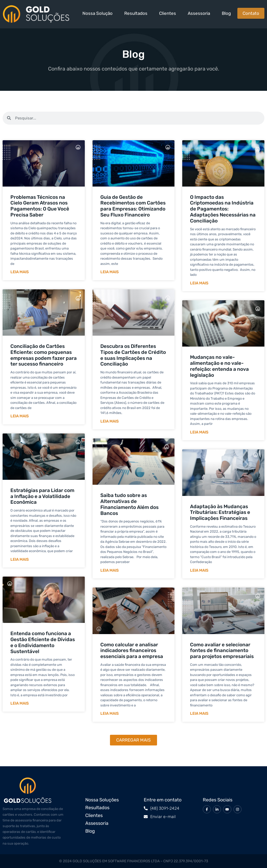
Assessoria (199, 13)
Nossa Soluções (102, 800)
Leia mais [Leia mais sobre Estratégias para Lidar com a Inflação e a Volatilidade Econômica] (20, 559)
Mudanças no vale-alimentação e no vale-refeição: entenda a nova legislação (219, 366)
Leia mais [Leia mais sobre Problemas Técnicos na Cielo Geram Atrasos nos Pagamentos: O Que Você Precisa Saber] (20, 272)
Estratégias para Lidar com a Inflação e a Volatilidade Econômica (42, 496)
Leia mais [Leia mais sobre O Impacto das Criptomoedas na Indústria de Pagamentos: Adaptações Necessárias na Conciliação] (199, 283)
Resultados (136, 13)
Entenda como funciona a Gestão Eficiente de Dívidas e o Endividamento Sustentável (43, 642)
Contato (251, 13)
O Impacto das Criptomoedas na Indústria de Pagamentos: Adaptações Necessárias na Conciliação (223, 209)
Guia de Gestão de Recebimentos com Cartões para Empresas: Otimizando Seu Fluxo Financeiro (133, 206)
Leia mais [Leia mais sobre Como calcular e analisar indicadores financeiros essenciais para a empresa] (110, 713)
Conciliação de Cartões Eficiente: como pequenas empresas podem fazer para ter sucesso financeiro (44, 355)
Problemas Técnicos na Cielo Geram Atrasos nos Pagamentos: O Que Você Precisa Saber (40, 206)
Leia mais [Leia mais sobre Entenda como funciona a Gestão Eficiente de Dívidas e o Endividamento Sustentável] (20, 703)
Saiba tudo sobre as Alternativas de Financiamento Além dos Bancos (129, 504)
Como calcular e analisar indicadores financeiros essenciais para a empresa (132, 651)
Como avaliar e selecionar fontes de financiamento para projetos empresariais (222, 651)
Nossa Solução (97, 13)
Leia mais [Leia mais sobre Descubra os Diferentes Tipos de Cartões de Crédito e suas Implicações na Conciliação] (110, 421)
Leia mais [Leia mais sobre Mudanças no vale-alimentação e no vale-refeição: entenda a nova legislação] (199, 432)
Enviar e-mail (163, 817)
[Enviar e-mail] (146, 817)
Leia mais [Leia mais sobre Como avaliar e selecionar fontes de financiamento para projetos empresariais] (199, 713)
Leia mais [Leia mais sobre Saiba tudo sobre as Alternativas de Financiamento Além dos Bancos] (110, 570)
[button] (133, 740)
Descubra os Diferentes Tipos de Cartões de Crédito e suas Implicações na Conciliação (133, 355)
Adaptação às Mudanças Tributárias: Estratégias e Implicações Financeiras (220, 512)
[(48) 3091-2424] (146, 808)
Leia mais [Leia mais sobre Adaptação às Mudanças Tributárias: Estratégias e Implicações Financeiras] (199, 570)
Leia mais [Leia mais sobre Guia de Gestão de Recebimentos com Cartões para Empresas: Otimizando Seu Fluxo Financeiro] (110, 272)
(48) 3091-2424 (165, 808)
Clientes (168, 13)
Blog (226, 13)
